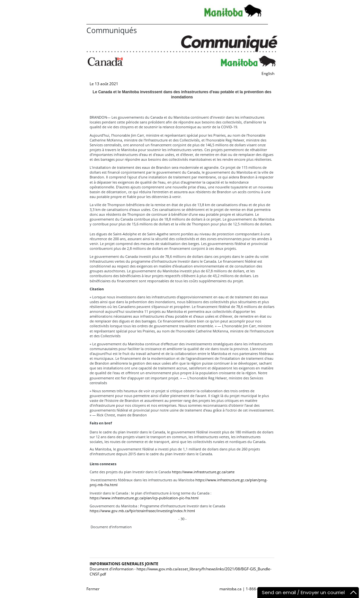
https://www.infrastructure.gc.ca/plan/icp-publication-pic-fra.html (144, 498)
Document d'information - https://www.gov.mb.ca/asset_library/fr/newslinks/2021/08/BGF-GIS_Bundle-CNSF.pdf (181, 571)
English (268, 73)
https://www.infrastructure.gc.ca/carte (203, 472)
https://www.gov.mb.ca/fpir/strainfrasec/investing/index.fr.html (142, 511)
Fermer (93, 589)
